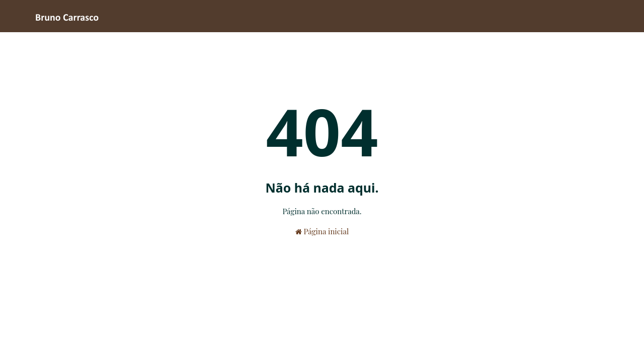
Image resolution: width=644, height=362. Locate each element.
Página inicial (322, 231)
